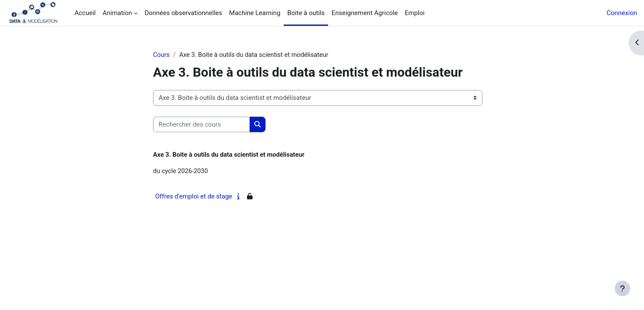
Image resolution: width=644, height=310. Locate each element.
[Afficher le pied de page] (622, 288)
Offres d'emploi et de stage (194, 197)
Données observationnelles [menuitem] (183, 13)
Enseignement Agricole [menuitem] (365, 13)
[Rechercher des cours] (202, 125)
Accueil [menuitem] (85, 13)
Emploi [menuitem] (415, 13)
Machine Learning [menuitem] (255, 13)
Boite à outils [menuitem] (306, 13)
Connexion (622, 13)
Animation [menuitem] (117, 13)
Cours (161, 55)
